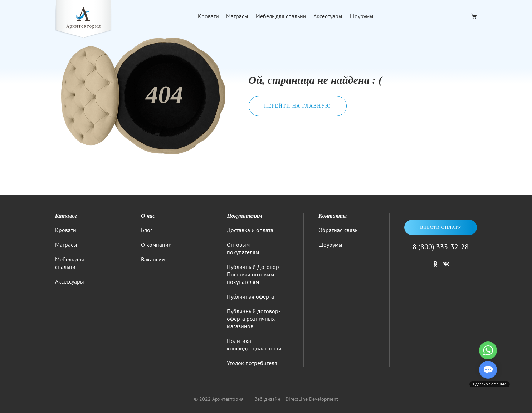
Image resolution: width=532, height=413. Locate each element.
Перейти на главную (297, 106)
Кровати (208, 16)
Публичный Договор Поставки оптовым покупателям (253, 274)
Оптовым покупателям (243, 248)
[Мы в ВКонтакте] (446, 267)
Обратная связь (338, 230)
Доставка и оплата (250, 230)
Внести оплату (441, 227)
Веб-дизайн (267, 399)
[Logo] (83, 20)
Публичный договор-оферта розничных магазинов (254, 319)
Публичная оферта (250, 296)
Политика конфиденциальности (254, 345)
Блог (147, 230)
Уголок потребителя (252, 363)
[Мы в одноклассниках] (435, 267)
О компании (156, 245)
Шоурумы (362, 16)
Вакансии (153, 259)
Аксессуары (328, 16)
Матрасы (237, 16)
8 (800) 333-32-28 (441, 247)
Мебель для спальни (281, 16)
